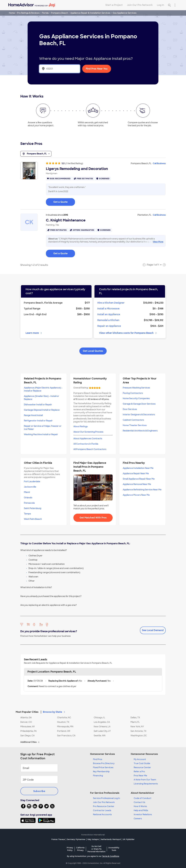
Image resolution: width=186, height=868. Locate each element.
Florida (45, 13)
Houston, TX (63, 722)
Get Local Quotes (93, 351)
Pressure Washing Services (136, 388)
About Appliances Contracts (88, 438)
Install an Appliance (109, 314)
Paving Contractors (133, 393)
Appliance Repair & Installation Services (90, 13)
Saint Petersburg (33, 508)
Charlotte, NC (64, 718)
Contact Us (139, 802)
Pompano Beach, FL (36, 154)
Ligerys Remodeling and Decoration (77, 169)
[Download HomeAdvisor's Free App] (29, 820)
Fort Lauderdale (32, 481)
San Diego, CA (27, 736)
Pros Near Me (140, 776)
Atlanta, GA (26, 718)
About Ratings (81, 426)
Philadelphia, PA (28, 731)
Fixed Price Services (103, 767)
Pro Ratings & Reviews (28, 13)
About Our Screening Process (88, 432)
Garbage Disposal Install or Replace (42, 410)
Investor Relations (143, 814)
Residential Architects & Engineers (140, 431)
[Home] (32, 5)
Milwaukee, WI (28, 727)
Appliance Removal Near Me (137, 484)
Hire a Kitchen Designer (111, 303)
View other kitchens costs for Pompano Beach (128, 333)
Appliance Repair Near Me (136, 473)
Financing (98, 776)
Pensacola (29, 503)
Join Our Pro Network (140, 5)
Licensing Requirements (146, 784)
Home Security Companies (136, 398)
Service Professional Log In (107, 798)
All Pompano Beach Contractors (90, 449)
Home (12, 13)
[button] (93, 710)
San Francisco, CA (66, 736)
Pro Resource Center (104, 806)
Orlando (28, 498)
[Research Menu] (175, 5)
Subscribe (39, 791)
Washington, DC (139, 736)
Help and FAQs (141, 810)
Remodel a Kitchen (108, 320)
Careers (138, 819)
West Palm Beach (33, 519)
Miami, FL (135, 722)
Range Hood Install (33, 415)
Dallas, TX (135, 718)
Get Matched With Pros (93, 518)
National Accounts (102, 814)
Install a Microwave (108, 309)
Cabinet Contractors (133, 420)
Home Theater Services (135, 425)
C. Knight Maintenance (66, 220)
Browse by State (54, 712)
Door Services (130, 409)
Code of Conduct (142, 798)
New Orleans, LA (102, 727)
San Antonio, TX (138, 731)
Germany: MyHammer (76, 839)
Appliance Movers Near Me (136, 495)
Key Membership (101, 772)
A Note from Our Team (145, 780)
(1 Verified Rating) (74, 163)
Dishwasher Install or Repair (38, 405)
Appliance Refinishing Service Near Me (142, 490)
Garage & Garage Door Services (139, 404)
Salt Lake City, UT (102, 731)
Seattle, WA (100, 736)
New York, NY (137, 727)
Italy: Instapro (93, 839)
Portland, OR (64, 731)
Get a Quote (60, 202)
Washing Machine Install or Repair (41, 434)
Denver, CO (26, 722)
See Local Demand (153, 630)
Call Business (159, 163)
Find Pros (98, 759)
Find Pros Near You (97, 69)
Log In (160, 5)
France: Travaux (58, 839)
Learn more (34, 333)
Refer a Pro (139, 772)
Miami (27, 492)
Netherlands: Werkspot (111, 839)
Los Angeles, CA (102, 722)
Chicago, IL (99, 718)
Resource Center (142, 767)
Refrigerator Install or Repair (38, 421)
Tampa (27, 514)
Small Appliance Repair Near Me (139, 479)
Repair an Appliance (109, 326)
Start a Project (114, 5)
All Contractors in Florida (86, 444)
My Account (140, 759)
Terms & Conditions (111, 856)
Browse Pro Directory (104, 763)
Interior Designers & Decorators (139, 415)
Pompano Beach (60, 13)
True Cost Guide (142, 763)
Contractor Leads (102, 810)
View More (158, 242)
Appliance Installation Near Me (138, 468)
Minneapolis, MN (65, 727)
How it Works (140, 806)
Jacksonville (30, 487)
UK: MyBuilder (129, 839)
